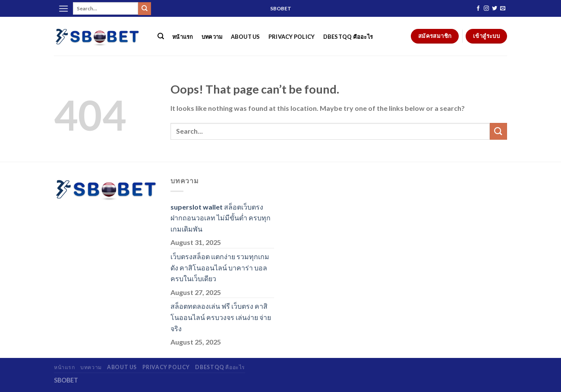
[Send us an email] (503, 9)
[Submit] (145, 9)
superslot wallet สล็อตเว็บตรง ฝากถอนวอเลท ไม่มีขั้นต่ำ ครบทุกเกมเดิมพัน (221, 218)
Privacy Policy (292, 37)
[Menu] (63, 8)
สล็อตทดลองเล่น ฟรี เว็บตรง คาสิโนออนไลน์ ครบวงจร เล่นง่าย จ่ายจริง (221, 317)
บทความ (212, 37)
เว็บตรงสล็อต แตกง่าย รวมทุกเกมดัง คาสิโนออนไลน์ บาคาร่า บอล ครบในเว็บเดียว (220, 267)
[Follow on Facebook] (478, 9)
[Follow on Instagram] (486, 9)
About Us (246, 37)
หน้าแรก (183, 37)
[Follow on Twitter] (495, 9)
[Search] (161, 36)
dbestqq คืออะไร (348, 37)
